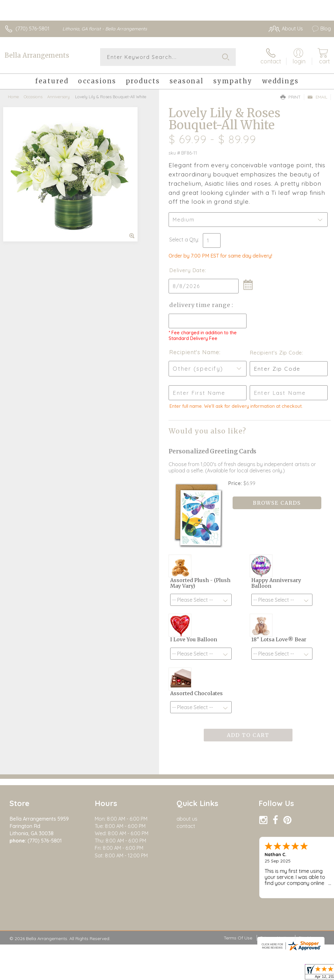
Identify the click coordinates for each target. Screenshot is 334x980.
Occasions (33, 97)
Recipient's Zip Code (276, 353)
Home (13, 97)
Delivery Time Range (200, 305)
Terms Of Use (238, 938)
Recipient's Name (194, 352)
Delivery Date (187, 270)
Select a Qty (184, 240)
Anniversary (58, 97)
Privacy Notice (275, 938)
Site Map (308, 938)
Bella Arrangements (37, 55)
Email (317, 97)
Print (291, 97)
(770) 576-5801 (32, 29)
